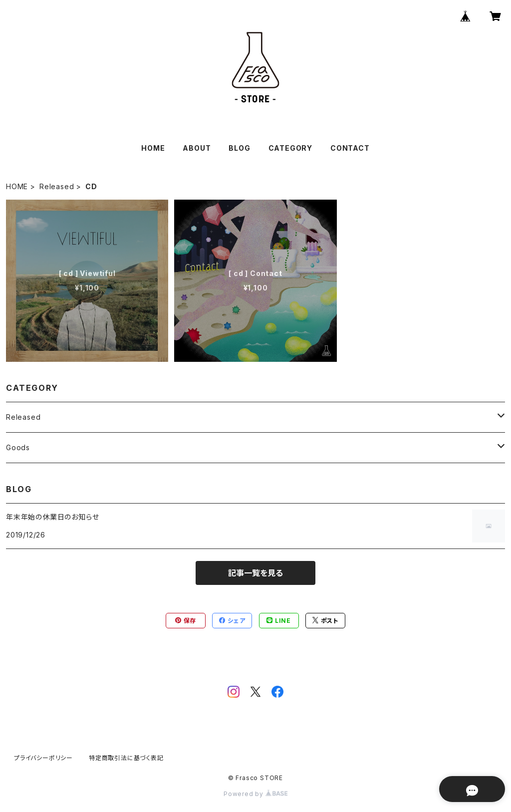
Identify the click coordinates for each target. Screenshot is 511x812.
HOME (153, 148)
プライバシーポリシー (43, 758)
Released (57, 186)
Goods (18, 447)
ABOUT (197, 148)
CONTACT (350, 148)
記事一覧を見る (255, 573)
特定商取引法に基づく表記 (126, 758)
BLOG (239, 148)
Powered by (255, 794)
